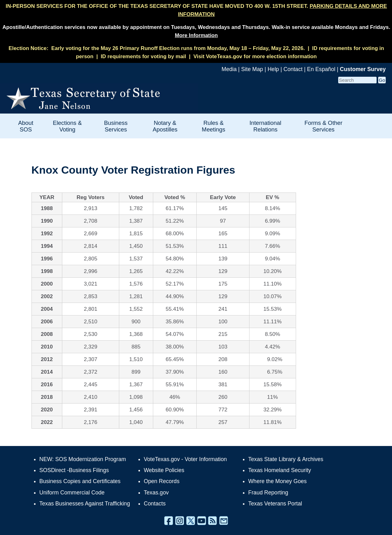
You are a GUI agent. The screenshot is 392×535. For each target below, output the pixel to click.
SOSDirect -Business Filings (74, 470)
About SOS (26, 126)
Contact (293, 69)
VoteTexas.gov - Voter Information (185, 459)
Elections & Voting (67, 126)
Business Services (116, 126)
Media (229, 69)
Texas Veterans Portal (275, 504)
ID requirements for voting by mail (143, 56)
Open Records (162, 481)
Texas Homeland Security (280, 470)
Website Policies (164, 470)
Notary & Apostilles (165, 126)
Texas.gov (156, 493)
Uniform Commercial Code (72, 493)
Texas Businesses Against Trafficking (85, 504)
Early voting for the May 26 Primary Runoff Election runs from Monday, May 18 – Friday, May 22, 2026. (178, 48)
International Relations (265, 126)
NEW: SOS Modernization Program (83, 459)
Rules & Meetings (213, 126)
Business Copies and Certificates (80, 481)
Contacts (155, 504)
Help (273, 69)
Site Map (252, 69)
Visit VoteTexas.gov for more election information (255, 56)
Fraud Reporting (268, 493)
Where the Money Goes (277, 481)
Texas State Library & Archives (286, 459)
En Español (321, 69)
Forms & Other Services (324, 126)
